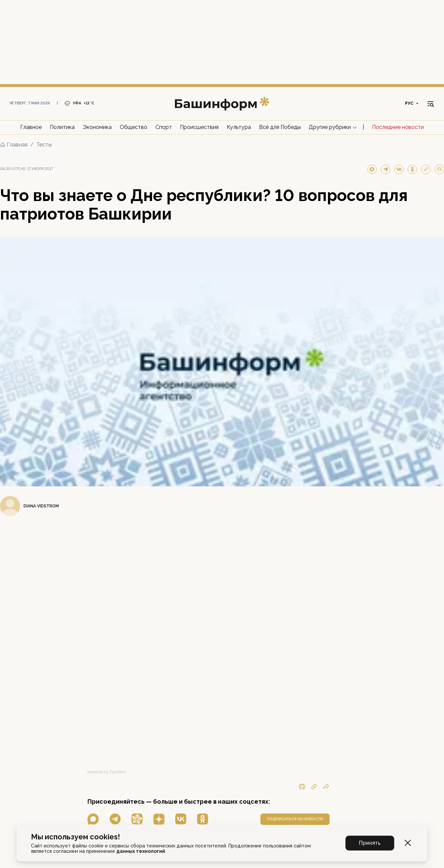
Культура (239, 127)
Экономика (97, 127)
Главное (31, 127)
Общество (134, 127)
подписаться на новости (295, 819)
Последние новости (398, 127)
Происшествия (199, 127)
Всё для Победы (280, 127)
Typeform (118, 772)
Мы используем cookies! (76, 837)
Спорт (164, 127)
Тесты (44, 145)
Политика (62, 127)
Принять (370, 843)
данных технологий (141, 851)
